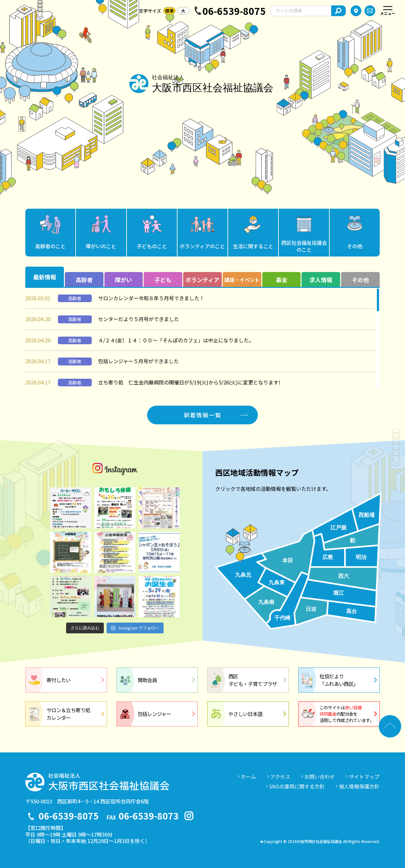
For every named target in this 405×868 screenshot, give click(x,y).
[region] (202, 339)
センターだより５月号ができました (139, 319)
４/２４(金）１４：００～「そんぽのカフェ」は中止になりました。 (176, 340)
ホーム (248, 776)
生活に (253, 246)
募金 (282, 280)
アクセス (280, 776)
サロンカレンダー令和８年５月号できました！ (151, 298)
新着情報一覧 (203, 415)
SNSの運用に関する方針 (297, 786)
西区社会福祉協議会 (304, 246)
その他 (355, 246)
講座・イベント (242, 280)
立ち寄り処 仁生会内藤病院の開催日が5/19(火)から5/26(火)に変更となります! (189, 382)
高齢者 (50, 246)
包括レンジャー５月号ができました (138, 361)
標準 (169, 11)
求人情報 (321, 280)
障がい (101, 246)
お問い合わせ (320, 776)
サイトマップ (364, 776)
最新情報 (45, 277)
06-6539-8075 (234, 11)
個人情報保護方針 (359, 786)
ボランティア (202, 246)
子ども (152, 246)
